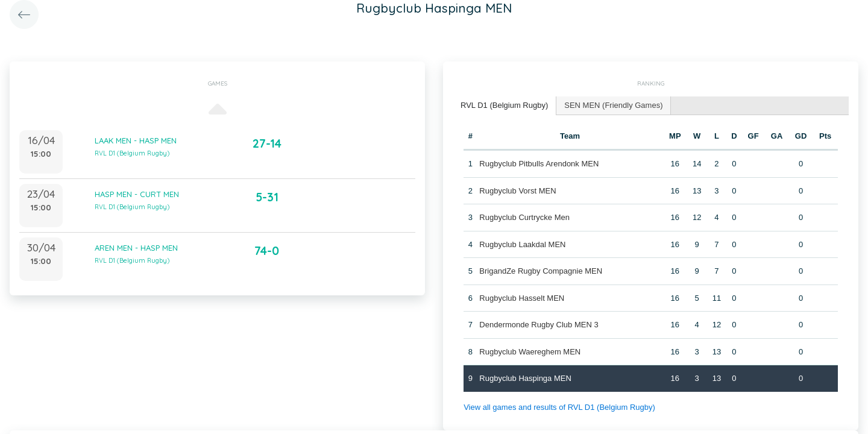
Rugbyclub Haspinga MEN (525, 378)
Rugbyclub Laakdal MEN (522, 244)
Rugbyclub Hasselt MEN (522, 298)
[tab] (505, 106)
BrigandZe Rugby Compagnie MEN (541, 271)
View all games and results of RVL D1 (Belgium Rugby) (559, 407)
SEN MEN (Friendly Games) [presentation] (613, 105)
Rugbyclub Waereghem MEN (530, 352)
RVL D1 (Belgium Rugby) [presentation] (504, 105)
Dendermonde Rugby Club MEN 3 (539, 325)
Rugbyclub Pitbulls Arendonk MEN (539, 164)
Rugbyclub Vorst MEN (517, 191)
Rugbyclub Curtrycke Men (524, 217)
